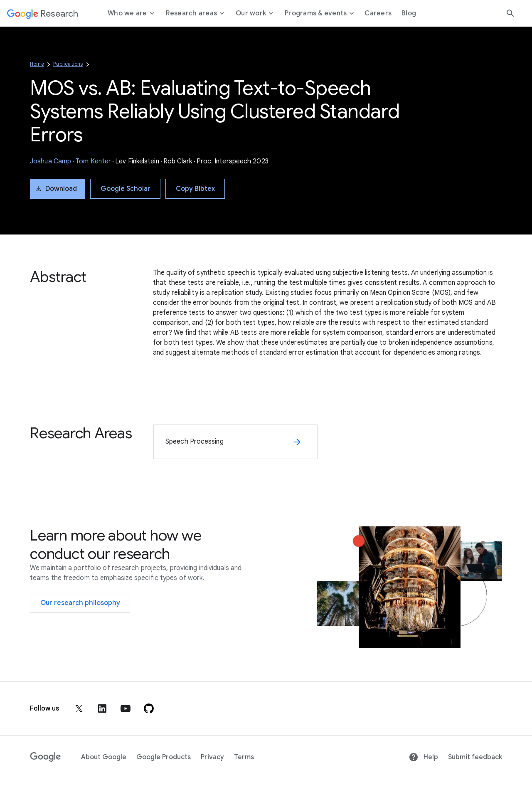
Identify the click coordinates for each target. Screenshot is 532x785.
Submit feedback (475, 757)
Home (37, 64)
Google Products (164, 757)
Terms (244, 757)
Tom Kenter (93, 161)
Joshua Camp (50, 161)
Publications (68, 64)
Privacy (212, 757)
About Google (104, 757)
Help (423, 757)
